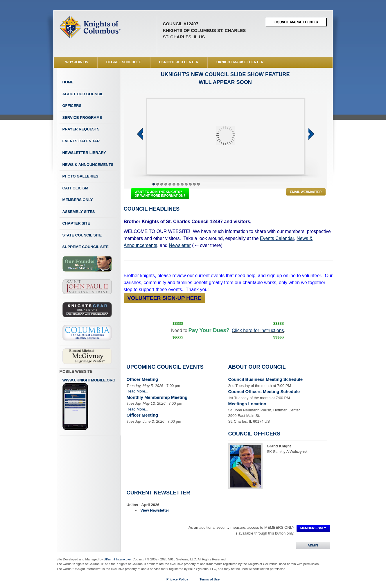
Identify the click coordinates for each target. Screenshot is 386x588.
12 (198, 184)
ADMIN (313, 545)
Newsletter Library (84, 153)
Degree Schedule (124, 62)
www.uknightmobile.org (89, 404)
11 (194, 184)
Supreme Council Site (86, 247)
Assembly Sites (79, 212)
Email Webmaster (306, 192)
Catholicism (75, 188)
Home (68, 82)
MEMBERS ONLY (313, 528)
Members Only (78, 200)
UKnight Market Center (240, 62)
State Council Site (82, 235)
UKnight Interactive (117, 559)
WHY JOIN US (77, 62)
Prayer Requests (81, 129)
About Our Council (83, 94)
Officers (72, 106)
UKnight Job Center (179, 62)
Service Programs (82, 118)
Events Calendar (81, 141)
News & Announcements (88, 165)
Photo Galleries (80, 176)
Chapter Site (76, 223)
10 (190, 184)
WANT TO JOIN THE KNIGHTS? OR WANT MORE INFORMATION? (160, 194)
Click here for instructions (258, 330)
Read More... (138, 391)
